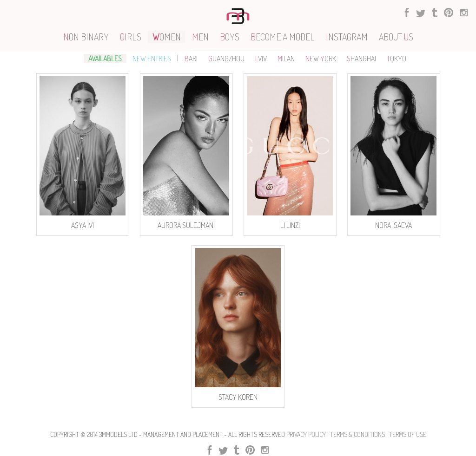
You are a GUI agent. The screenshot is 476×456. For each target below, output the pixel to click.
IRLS (131, 37)
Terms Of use (408, 434)
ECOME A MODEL (283, 37)
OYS (230, 37)
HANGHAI (361, 59)
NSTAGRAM (347, 37)
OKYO (397, 59)
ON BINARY (86, 37)
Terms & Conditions (357, 434)
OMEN (167, 37)
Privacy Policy (306, 434)
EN (200, 37)
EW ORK (321, 59)
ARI (191, 59)
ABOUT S (396, 37)
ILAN (286, 59)
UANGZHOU (226, 59)
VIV (261, 59)
